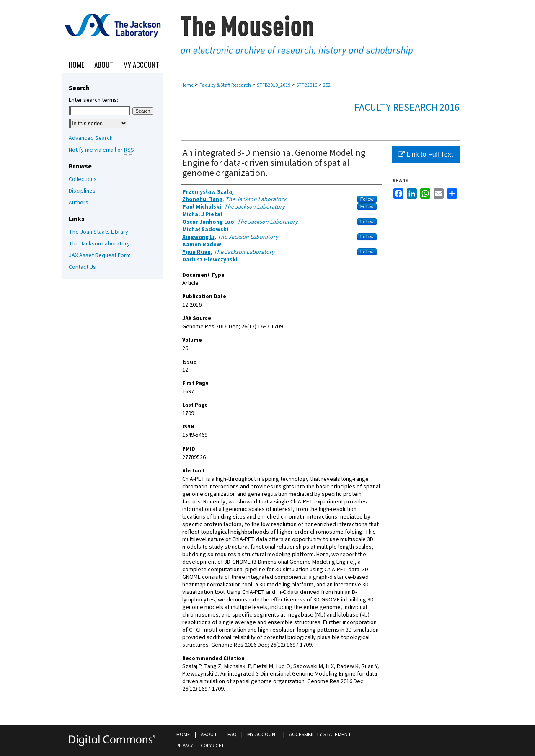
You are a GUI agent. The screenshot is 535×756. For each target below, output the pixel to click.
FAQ (232, 735)
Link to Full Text (425, 154)
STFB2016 (307, 85)
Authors (79, 203)
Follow (367, 199)
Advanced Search (91, 138)
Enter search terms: (93, 100)
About (209, 735)
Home (187, 85)
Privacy (185, 746)
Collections (83, 179)
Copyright (212, 746)
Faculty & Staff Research (225, 85)
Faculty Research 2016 (407, 107)
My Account (263, 735)
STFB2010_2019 (274, 85)
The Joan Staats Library (98, 232)
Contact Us (82, 267)
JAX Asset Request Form (100, 255)
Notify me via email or (101, 150)
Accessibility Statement (320, 735)
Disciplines (82, 191)
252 (327, 85)
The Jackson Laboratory (99, 244)
